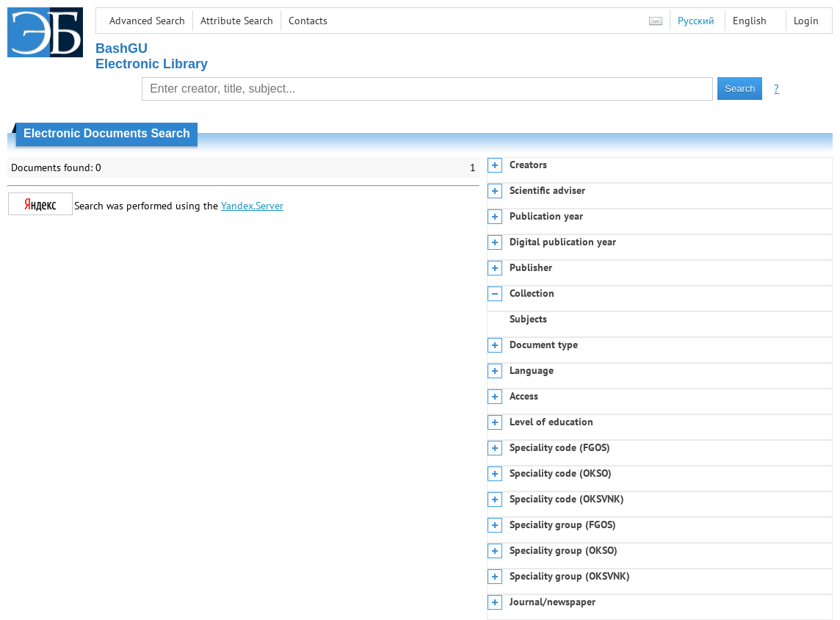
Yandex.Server (252, 206)
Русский (696, 21)
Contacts (308, 21)
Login (806, 21)
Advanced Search (147, 21)
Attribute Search (237, 21)
